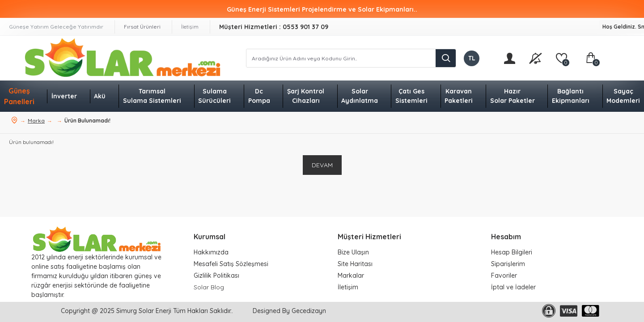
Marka (36, 121)
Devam (322, 165)
